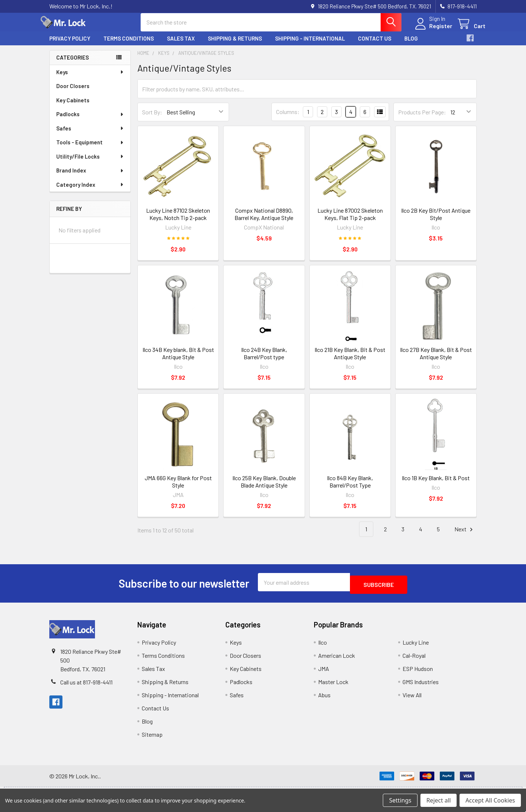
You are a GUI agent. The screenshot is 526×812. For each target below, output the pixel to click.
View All (412, 699)
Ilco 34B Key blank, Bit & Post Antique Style (178, 360)
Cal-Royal (414, 659)
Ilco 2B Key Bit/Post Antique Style (436, 221)
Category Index (90, 191)
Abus (324, 699)
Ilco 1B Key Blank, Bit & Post (436, 484)
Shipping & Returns (235, 45)
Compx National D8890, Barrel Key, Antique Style (264, 221)
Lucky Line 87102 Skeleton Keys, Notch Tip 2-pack (178, 221)
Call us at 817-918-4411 (86, 686)
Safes (90, 135)
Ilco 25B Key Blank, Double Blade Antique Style (264, 488)
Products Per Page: (422, 119)
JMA (324, 673)
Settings (400, 800)
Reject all (439, 800)
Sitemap (152, 738)
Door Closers (73, 92)
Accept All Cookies (490, 800)
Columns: (288, 118)
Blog (411, 45)
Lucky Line (416, 646)
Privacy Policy (70, 45)
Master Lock (333, 686)
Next (465, 536)
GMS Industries (421, 686)
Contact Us (375, 45)
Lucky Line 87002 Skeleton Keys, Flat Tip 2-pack (350, 221)
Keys (90, 79)
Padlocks (90, 121)
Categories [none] (73, 64)
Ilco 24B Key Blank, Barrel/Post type (264, 360)
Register (432, 30)
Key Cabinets (73, 107)
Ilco (323, 646)
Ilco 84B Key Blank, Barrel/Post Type (350, 488)
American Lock (337, 659)
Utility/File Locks (90, 163)
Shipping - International (310, 45)
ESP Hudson (418, 673)
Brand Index (90, 177)
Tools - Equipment (90, 149)
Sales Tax (181, 45)
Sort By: (152, 119)
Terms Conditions (129, 45)
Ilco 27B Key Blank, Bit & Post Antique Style (436, 360)
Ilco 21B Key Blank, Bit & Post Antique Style (350, 360)
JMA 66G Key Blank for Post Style (178, 488)
